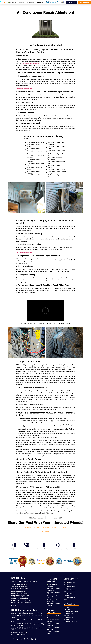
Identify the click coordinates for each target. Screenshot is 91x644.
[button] (28, 527)
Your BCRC (21, 2)
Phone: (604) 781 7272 (18, 635)
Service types (30, 2)
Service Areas (40, 2)
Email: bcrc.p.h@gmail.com (20, 632)
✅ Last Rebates (12, 2)
